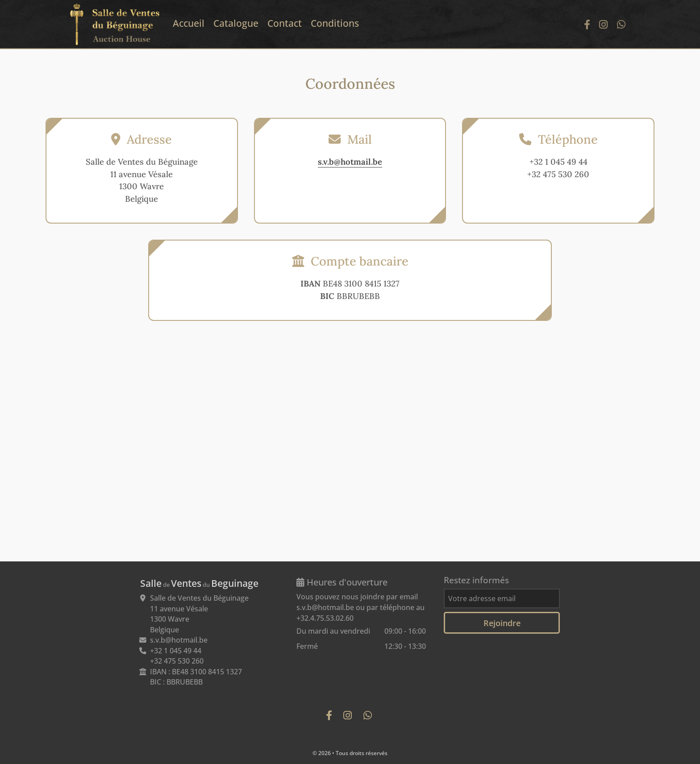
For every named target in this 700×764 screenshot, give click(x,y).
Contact (285, 23)
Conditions (335, 23)
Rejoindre (502, 623)
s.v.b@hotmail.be (350, 162)
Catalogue (236, 23)
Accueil (189, 23)
